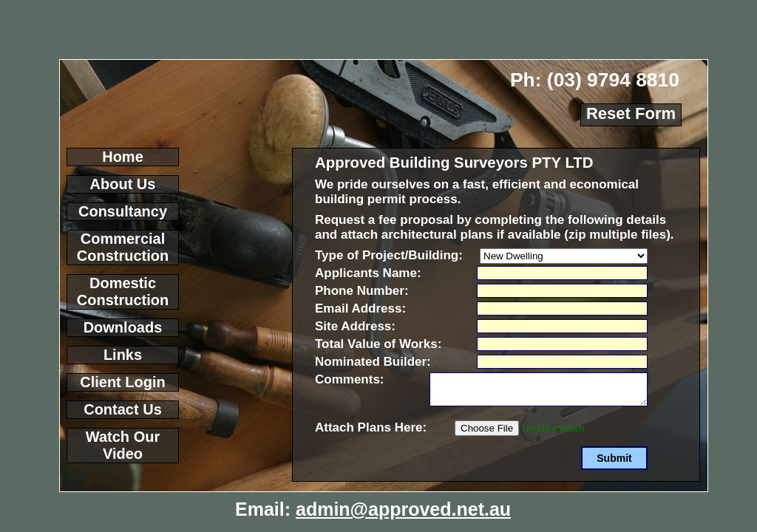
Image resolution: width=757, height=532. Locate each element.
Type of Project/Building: (389, 255)
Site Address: (355, 326)
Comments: (350, 379)
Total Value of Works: (378, 344)
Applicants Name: (368, 273)
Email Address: (360, 308)
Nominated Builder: (373, 362)
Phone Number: (362, 291)
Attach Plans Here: (371, 427)
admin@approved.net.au (403, 509)
